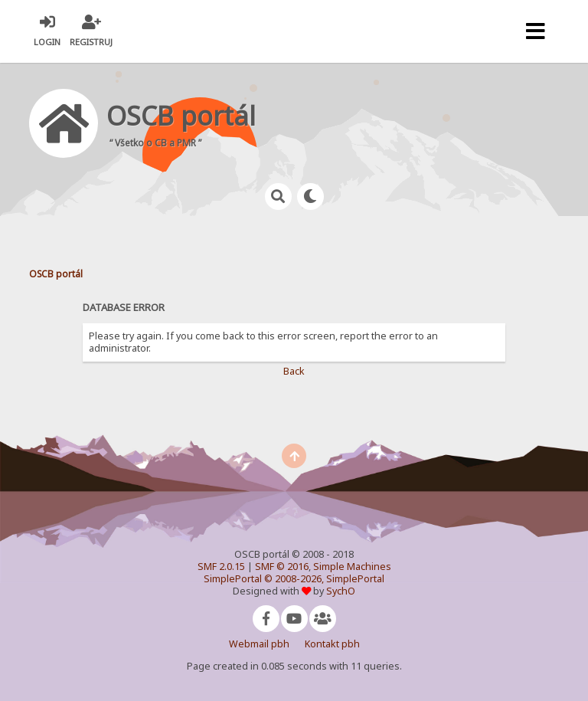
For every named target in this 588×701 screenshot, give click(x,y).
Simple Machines (352, 567)
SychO (341, 591)
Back (294, 371)
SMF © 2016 (282, 567)
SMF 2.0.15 (221, 567)
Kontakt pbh (332, 644)
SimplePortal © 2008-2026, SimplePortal (294, 579)
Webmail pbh (259, 644)
